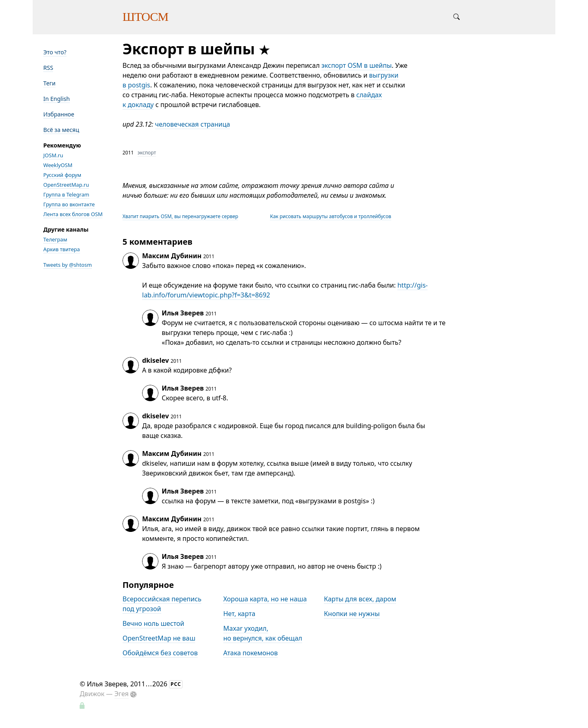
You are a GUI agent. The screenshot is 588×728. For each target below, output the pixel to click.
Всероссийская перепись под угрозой (162, 604)
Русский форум (62, 175)
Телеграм (55, 239)
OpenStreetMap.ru (66, 185)
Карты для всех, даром (360, 599)
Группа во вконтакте (69, 204)
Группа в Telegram (66, 194)
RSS (48, 68)
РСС (176, 684)
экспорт (147, 153)
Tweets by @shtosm (68, 265)
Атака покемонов (251, 653)
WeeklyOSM (58, 165)
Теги (49, 83)
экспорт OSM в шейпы (356, 65)
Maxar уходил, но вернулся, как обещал (263, 633)
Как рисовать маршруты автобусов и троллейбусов (331, 216)
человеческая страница (193, 124)
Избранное (59, 114)
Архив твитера (62, 249)
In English (57, 99)
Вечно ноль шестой (153, 623)
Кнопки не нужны (352, 614)
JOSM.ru (53, 155)
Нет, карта (239, 614)
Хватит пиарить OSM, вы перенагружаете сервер (180, 216)
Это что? (55, 52)
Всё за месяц (61, 130)
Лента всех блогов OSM (73, 214)
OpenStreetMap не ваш (159, 638)
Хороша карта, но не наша (265, 599)
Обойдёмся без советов (160, 653)
